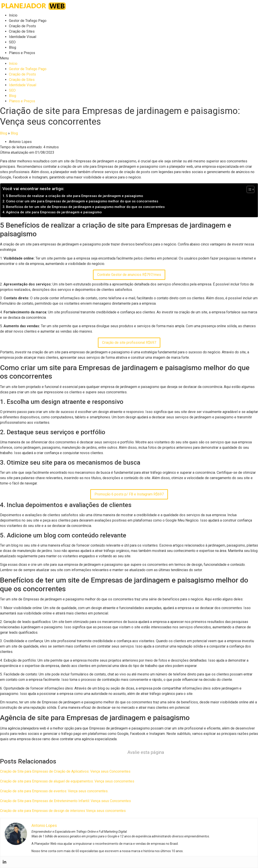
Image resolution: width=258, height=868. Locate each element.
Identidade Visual (23, 37)
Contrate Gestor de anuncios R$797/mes (129, 275)
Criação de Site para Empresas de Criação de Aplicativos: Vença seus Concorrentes (65, 771)
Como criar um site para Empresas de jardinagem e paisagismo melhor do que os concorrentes (82, 201)
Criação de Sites (22, 31)
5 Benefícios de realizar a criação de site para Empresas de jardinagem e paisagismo (74, 196)
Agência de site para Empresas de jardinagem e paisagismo (54, 212)
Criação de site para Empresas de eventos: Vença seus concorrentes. (54, 791)
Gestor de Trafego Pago (28, 21)
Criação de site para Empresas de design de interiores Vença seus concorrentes (63, 811)
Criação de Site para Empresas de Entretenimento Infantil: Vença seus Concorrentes (65, 801)
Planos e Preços (22, 53)
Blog (13, 47)
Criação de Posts (22, 26)
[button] (129, 58)
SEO (12, 42)
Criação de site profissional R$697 (129, 343)
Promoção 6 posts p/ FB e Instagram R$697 (129, 494)
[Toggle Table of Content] (248, 189)
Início (13, 15)
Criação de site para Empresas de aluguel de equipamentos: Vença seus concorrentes (67, 781)
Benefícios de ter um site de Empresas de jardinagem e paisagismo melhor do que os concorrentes (85, 207)
